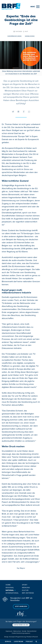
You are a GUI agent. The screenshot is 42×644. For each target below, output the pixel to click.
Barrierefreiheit (32, 631)
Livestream (19, 642)
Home (8, 585)
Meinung (26, 588)
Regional (10, 588)
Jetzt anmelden (21, 606)
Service (8, 642)
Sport (25, 585)
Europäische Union (15, 36)
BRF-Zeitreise (28, 593)
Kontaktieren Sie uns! (21, 625)
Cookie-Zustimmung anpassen (21, 633)
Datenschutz (17, 631)
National (10, 590)
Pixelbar (29, 637)
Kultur (25, 590)
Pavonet (35, 637)
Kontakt (24, 631)
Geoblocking (30, 36)
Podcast (29, 642)
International (12, 593)
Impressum (9, 631)
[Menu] (35, 7)
